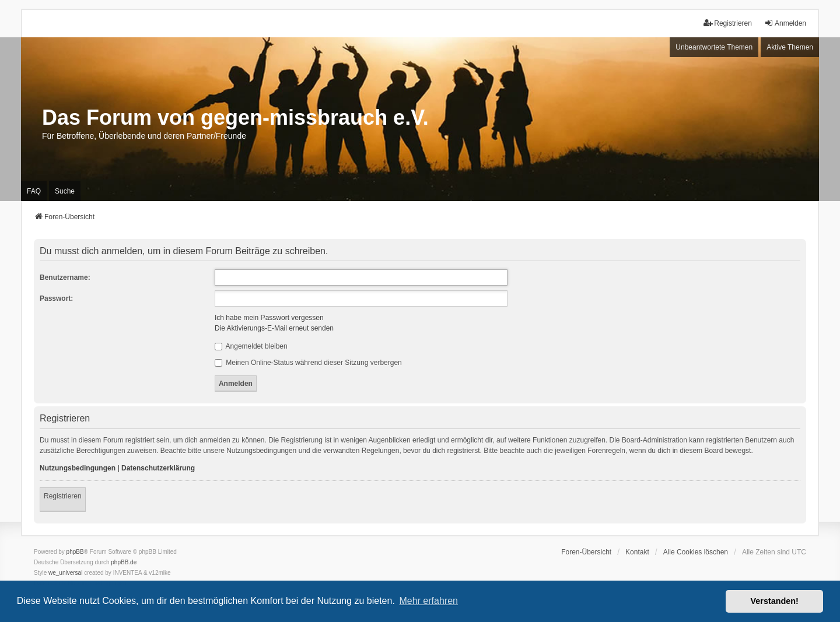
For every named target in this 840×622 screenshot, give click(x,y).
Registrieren (63, 496)
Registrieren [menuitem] (728, 23)
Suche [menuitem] (65, 191)
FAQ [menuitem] (34, 191)
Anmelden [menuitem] (785, 23)
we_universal (65, 573)
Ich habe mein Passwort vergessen (269, 318)
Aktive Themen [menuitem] (790, 47)
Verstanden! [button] (775, 601)
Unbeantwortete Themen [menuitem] (714, 47)
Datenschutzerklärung (158, 468)
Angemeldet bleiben (251, 346)
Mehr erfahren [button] (428, 601)
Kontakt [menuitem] (637, 552)
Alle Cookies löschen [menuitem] (696, 552)
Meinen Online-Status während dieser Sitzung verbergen (308, 363)
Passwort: (56, 298)
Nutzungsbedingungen (78, 468)
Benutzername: (65, 277)
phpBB (75, 552)
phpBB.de (124, 562)
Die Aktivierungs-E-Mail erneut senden (274, 328)
